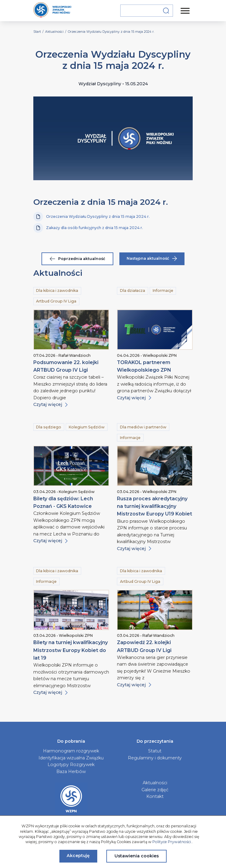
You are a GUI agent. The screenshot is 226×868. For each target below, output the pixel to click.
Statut (155, 751)
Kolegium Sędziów (87, 427)
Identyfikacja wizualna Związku (71, 758)
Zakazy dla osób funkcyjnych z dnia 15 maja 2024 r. (88, 228)
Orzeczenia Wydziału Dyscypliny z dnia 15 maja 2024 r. (91, 217)
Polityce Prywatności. (172, 842)
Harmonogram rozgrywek (71, 751)
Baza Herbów (71, 772)
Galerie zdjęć (155, 790)
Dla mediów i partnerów (143, 427)
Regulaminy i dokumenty (155, 758)
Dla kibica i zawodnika (57, 290)
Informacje (163, 290)
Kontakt (155, 796)
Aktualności (155, 783)
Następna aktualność (152, 258)
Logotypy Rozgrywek (71, 765)
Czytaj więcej (50, 404)
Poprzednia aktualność (77, 259)
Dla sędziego (49, 427)
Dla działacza (133, 290)
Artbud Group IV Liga (56, 301)
